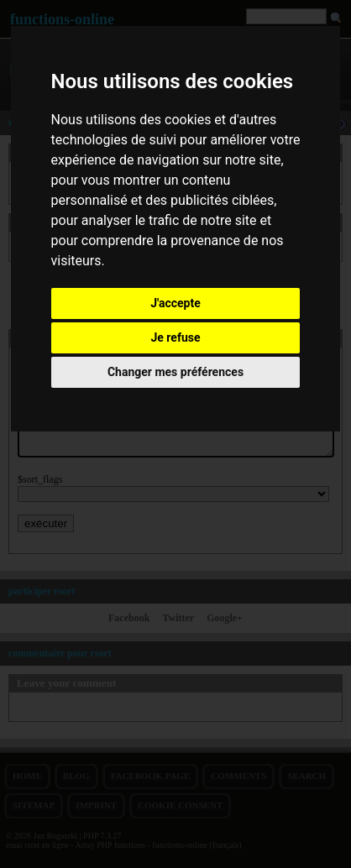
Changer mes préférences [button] (175, 372)
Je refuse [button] (175, 337)
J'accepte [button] (175, 303)
